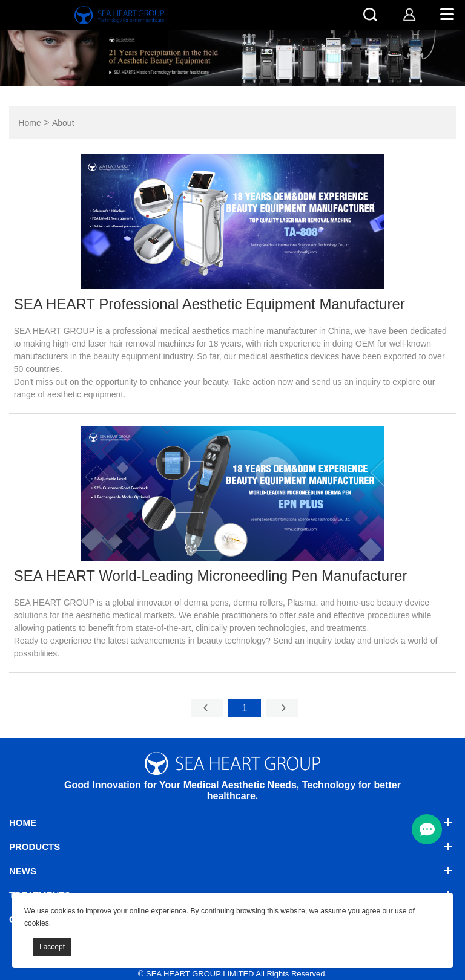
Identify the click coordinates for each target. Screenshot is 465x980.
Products (35, 847)
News (23, 871)
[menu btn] (427, 829)
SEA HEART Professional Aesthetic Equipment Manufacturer (209, 304)
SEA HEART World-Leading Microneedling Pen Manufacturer (211, 576)
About (63, 123)
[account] (409, 14)
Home (29, 123)
